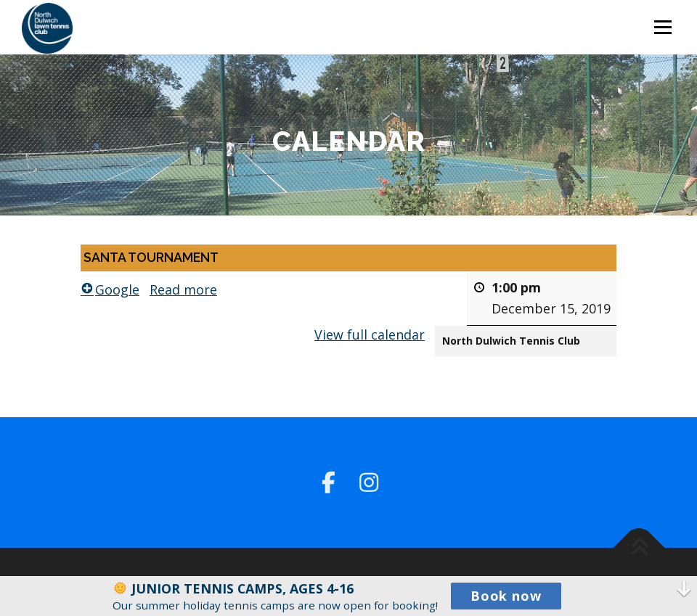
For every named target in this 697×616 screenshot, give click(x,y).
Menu (663, 27)
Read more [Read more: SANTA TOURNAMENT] (183, 289)
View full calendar (370, 334)
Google (110, 289)
